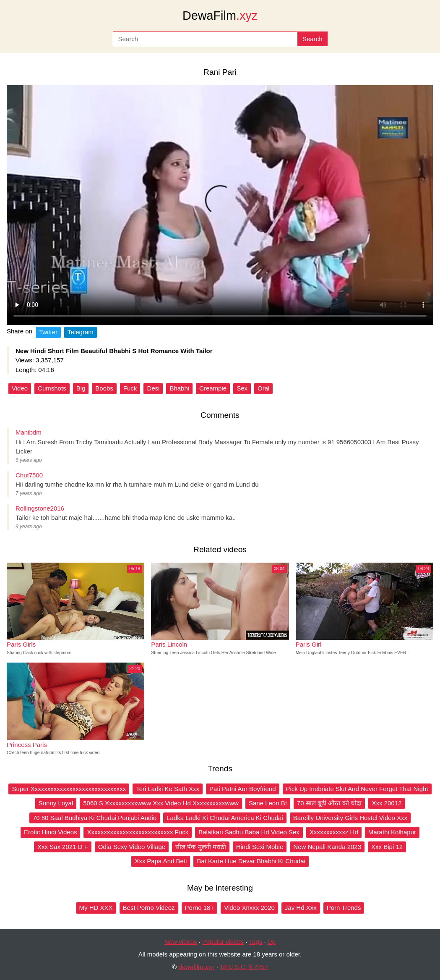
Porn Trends (344, 908)
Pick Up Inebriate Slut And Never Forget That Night (357, 789)
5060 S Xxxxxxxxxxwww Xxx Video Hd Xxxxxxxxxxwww (161, 803)
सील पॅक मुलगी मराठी (201, 847)
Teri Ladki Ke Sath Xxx (168, 789)
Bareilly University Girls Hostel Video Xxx (350, 818)
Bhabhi (179, 388)
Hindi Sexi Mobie (260, 847)
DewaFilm (220, 16)
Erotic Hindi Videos (50, 832)
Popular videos (223, 942)
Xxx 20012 (387, 803)
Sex (242, 388)
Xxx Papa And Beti (161, 861)
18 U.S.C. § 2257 (244, 967)
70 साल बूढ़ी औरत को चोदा (329, 803)
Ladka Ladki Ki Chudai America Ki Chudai (225, 818)
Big (81, 388)
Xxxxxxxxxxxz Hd (334, 832)
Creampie (213, 388)
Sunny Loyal (56, 803)
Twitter (48, 332)
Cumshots (52, 388)
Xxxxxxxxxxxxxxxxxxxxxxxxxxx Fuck (138, 832)
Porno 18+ (200, 908)
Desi (153, 388)
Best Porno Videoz (149, 908)
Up (272, 942)
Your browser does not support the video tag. (220, 205)
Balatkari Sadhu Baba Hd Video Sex (249, 832)
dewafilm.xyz (196, 967)
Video (20, 388)
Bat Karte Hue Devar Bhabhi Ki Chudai (251, 861)
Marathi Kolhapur (392, 832)
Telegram (81, 332)
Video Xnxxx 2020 (249, 908)
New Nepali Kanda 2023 (327, 847)
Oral (263, 388)
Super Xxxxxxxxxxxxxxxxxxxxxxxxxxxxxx (69, 789)
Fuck (130, 388)
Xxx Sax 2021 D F (63, 847)
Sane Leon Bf (268, 803)
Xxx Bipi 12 (387, 847)
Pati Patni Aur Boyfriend (242, 789)
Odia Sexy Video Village (132, 847)
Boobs (104, 388)
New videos (181, 942)
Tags (256, 942)
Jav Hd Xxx (301, 908)
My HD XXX (96, 908)
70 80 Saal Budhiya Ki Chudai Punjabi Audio (95, 818)
